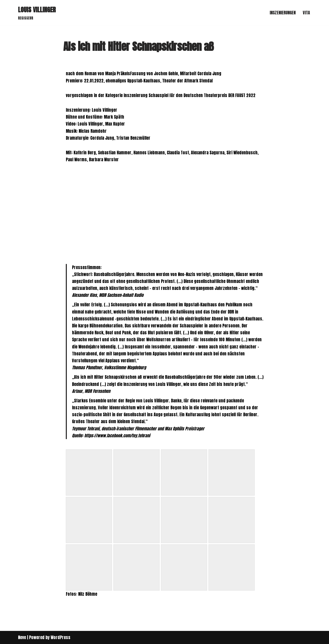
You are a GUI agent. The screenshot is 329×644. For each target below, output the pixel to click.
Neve (22, 637)
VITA (306, 13)
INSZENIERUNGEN (283, 13)
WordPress (61, 637)
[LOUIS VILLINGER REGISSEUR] (37, 13)
